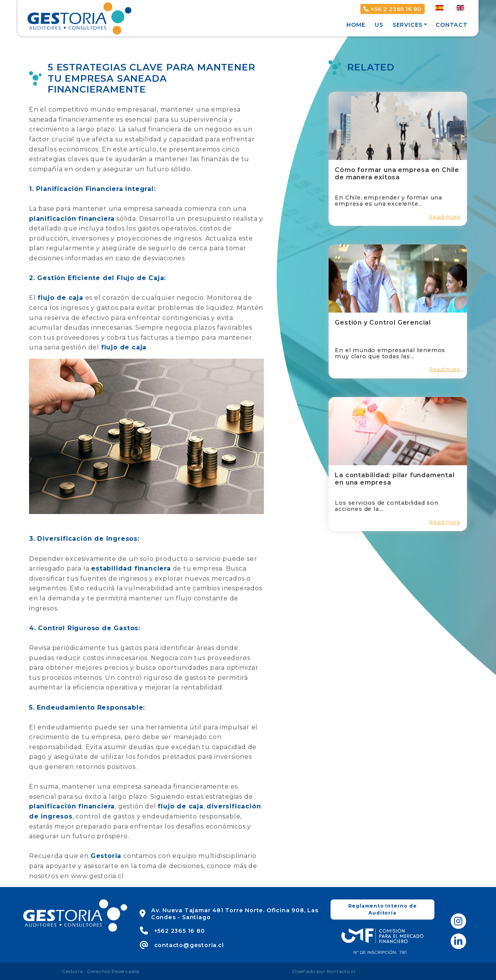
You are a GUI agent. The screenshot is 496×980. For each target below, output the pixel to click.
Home (356, 25)
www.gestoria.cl (97, 876)
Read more (445, 217)
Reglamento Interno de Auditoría (383, 909)
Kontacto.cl (341, 971)
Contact (452, 25)
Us (379, 25)
